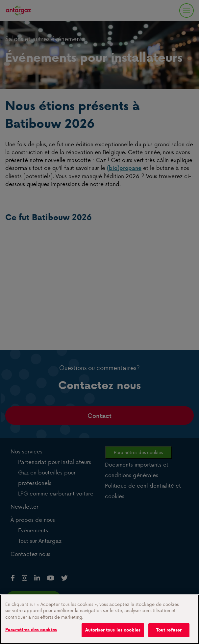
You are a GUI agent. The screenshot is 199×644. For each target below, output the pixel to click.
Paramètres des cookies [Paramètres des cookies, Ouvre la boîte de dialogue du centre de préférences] (31, 630)
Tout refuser (169, 630)
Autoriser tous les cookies (113, 630)
